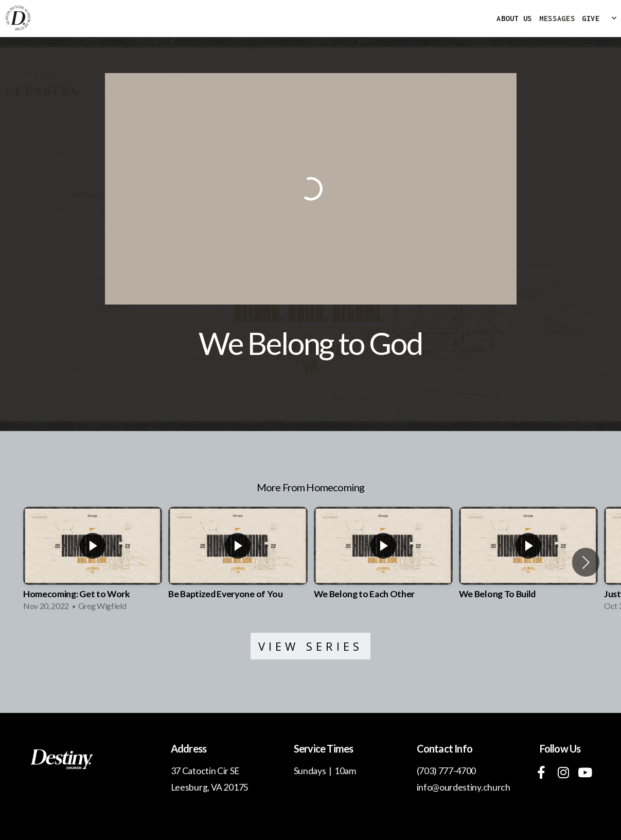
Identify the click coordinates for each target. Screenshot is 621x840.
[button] (586, 562)
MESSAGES (557, 18)
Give (591, 18)
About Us (514, 18)
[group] (93, 562)
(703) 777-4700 (447, 771)
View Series (311, 646)
